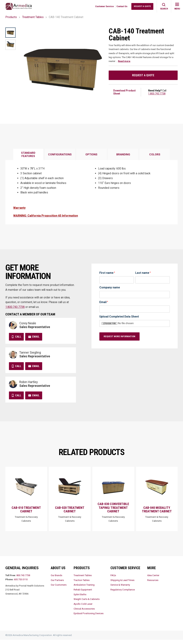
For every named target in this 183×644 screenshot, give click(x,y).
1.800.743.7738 (157, 94)
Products (11, 17)
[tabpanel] (91, 192)
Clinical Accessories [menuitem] (84, 613)
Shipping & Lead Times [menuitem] (122, 584)
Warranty (19, 208)
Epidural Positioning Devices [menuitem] (89, 618)
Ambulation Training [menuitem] (84, 589)
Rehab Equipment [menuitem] (83, 594)
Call (18, 337)
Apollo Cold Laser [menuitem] (83, 608)
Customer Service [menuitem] (104, 6)
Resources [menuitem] (153, 584)
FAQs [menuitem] (113, 580)
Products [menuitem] (82, 572)
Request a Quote (143, 75)
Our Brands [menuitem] (56, 580)
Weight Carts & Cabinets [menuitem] (87, 603)
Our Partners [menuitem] (57, 584)
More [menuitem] (152, 572)
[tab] (28, 155)
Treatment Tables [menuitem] (83, 580)
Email (36, 337)
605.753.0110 (21, 584)
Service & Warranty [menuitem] (120, 589)
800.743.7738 (23, 580)
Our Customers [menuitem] (59, 589)
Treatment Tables (33, 17)
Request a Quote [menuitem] (142, 6)
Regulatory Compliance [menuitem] (123, 594)
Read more (124, 61)
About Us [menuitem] (58, 572)
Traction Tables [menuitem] (82, 584)
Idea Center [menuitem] (153, 580)
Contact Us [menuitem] (122, 6)
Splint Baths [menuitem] (80, 599)
